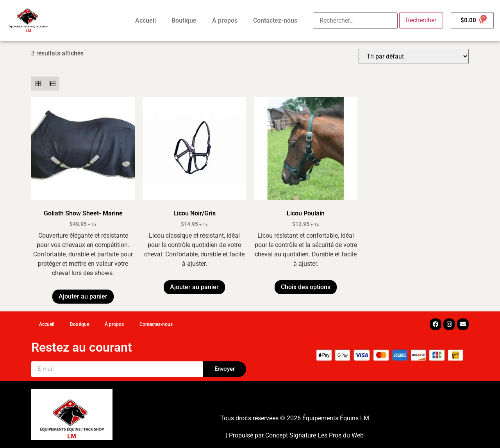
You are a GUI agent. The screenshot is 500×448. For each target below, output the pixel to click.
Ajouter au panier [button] (83, 296)
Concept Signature (291, 435)
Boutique (184, 20)
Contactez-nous (275, 20)
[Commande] (414, 56)
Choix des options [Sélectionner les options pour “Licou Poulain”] (306, 287)
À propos (225, 20)
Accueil (146, 20)
